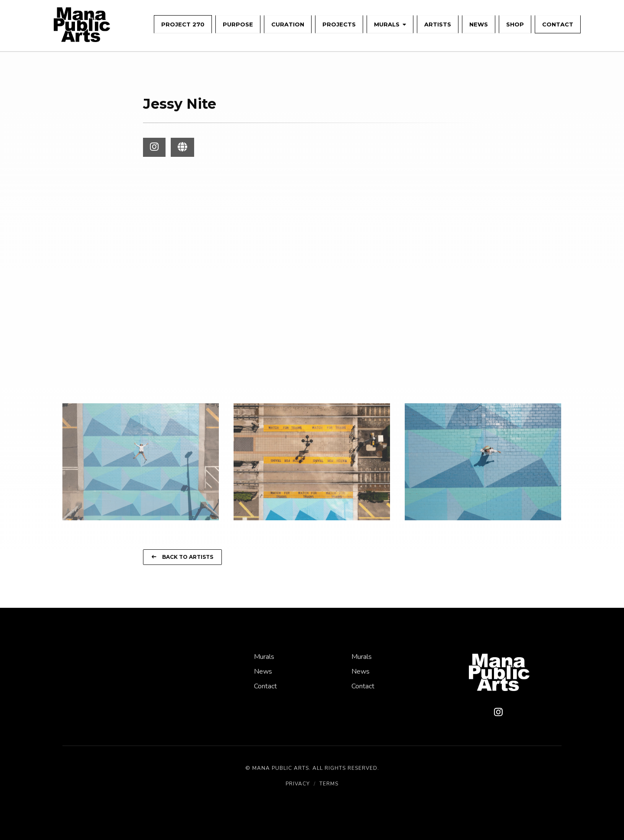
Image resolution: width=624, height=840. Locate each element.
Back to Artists (182, 557)
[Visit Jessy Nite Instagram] (154, 147)
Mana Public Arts (281, 768)
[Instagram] (498, 713)
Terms (329, 784)
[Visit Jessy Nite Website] (182, 147)
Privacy (298, 784)
